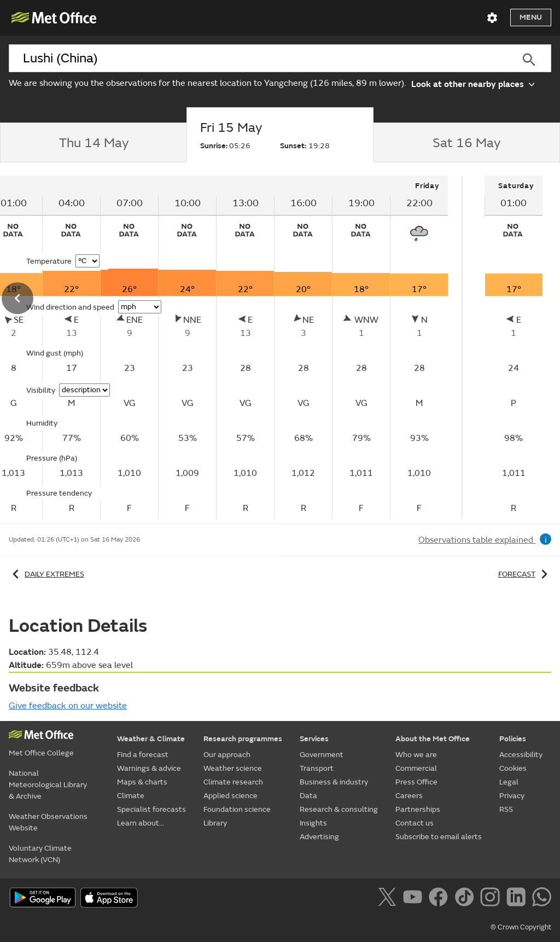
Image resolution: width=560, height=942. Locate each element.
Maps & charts (142, 782)
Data (308, 796)
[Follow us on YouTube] (415, 899)
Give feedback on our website (68, 706)
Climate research (233, 782)
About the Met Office (433, 739)
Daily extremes (46, 574)
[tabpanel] (514, 347)
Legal (509, 782)
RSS (506, 809)
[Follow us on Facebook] (441, 899)
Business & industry (334, 782)
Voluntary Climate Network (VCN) (40, 854)
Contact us (415, 823)
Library (215, 823)
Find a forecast (143, 755)
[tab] (93, 143)
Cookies (513, 768)
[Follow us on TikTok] (466, 899)
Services (314, 739)
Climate (131, 796)
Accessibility (521, 755)
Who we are (416, 755)
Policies (513, 739)
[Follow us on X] (389, 899)
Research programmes (243, 739)
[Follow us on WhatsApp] (542, 899)
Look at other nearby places (473, 83)
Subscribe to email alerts (439, 837)
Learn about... (141, 823)
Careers (409, 796)
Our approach (227, 755)
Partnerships (418, 809)
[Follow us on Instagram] (492, 899)
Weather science (233, 768)
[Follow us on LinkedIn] (518, 899)
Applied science (231, 796)
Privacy (512, 796)
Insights (313, 823)
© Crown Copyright (521, 927)
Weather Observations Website (48, 822)
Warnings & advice (149, 768)
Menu (531, 17)
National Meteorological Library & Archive (48, 785)
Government (322, 755)
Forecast (525, 574)
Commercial (416, 768)
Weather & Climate (151, 739)
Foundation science (237, 809)
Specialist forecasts (151, 809)
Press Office (416, 782)
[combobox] (258, 59)
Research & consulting (339, 809)
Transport (317, 768)
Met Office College (41, 753)
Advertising (319, 837)
